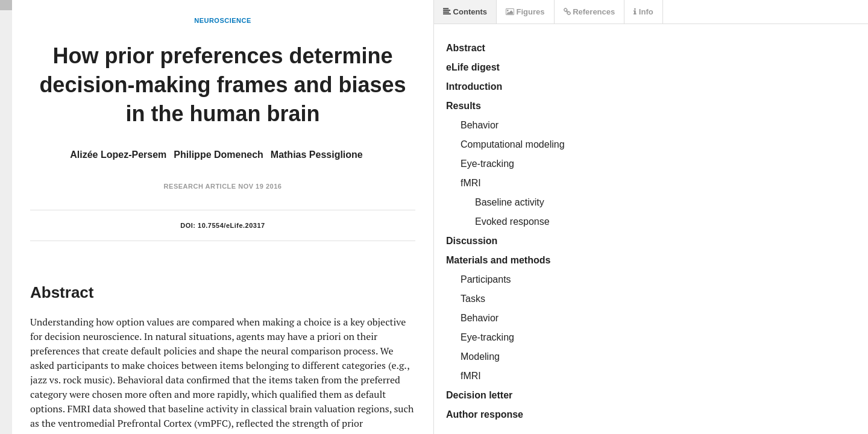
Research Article (200, 186)
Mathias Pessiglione (317, 155)
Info (643, 12)
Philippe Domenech (218, 155)
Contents (465, 12)
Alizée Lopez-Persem (118, 155)
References (590, 12)
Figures (525, 12)
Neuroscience (223, 20)
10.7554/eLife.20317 (231, 225)
